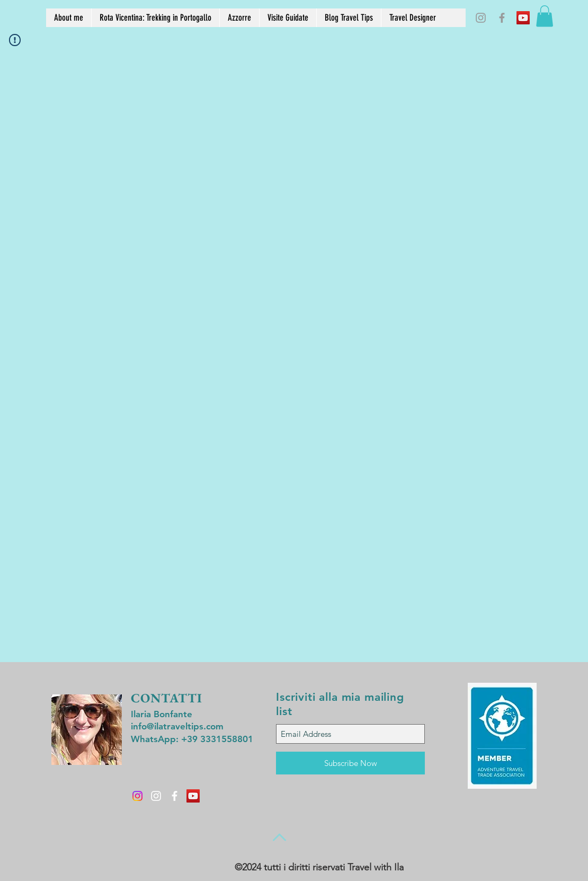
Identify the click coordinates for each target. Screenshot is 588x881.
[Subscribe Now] (350, 763)
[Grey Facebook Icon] (502, 18)
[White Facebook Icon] (175, 796)
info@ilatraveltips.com (177, 726)
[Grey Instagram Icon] (481, 18)
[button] (545, 16)
